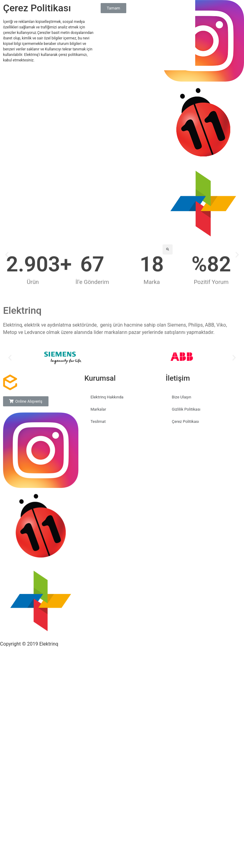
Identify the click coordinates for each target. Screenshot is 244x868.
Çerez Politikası (185, 421)
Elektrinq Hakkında (107, 397)
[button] (10, 358)
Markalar (98, 409)
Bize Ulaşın (181, 397)
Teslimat (98, 421)
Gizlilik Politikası (186, 409)
